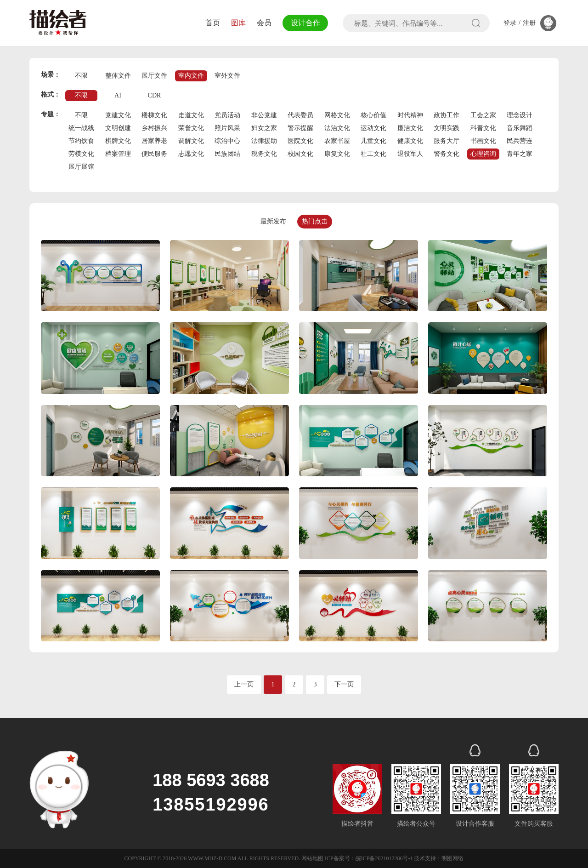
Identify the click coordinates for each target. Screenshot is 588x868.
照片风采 (227, 128)
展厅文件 (154, 76)
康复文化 (337, 154)
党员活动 (227, 115)
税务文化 (264, 154)
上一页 (244, 684)
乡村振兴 (154, 128)
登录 (510, 23)
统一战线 (81, 128)
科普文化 (483, 128)
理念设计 (520, 115)
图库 (236, 23)
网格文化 (337, 115)
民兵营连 (520, 141)
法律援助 (264, 141)
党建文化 (118, 115)
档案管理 (118, 154)
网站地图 (312, 858)
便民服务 (154, 154)
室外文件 (227, 76)
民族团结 (227, 154)
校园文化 (300, 154)
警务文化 (447, 154)
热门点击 (315, 221)
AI (118, 95)
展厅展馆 (81, 167)
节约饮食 (81, 141)
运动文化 (373, 128)
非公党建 (264, 115)
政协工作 (447, 115)
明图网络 (452, 858)
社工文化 (373, 154)
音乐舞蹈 (520, 128)
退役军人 (410, 154)
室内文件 (191, 76)
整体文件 (118, 76)
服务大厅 (447, 141)
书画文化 (483, 141)
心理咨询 (483, 154)
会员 (262, 23)
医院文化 (300, 141)
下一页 (344, 684)
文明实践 (447, 128)
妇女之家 (264, 128)
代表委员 (300, 115)
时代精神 (410, 115)
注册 (529, 23)
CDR (155, 95)
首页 (210, 23)
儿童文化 (373, 141)
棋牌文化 (118, 141)
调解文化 (191, 141)
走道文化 (191, 115)
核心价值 (373, 115)
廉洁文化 (410, 128)
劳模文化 (81, 154)
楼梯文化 (154, 115)
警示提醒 (300, 128)
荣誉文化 (191, 128)
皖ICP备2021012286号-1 (384, 858)
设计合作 (304, 23)
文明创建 (118, 128)
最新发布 (273, 221)
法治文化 (337, 128)
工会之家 (483, 115)
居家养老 (154, 141)
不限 (81, 76)
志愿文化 (191, 154)
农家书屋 (337, 141)
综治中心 (227, 141)
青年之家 (520, 154)
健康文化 (410, 141)
